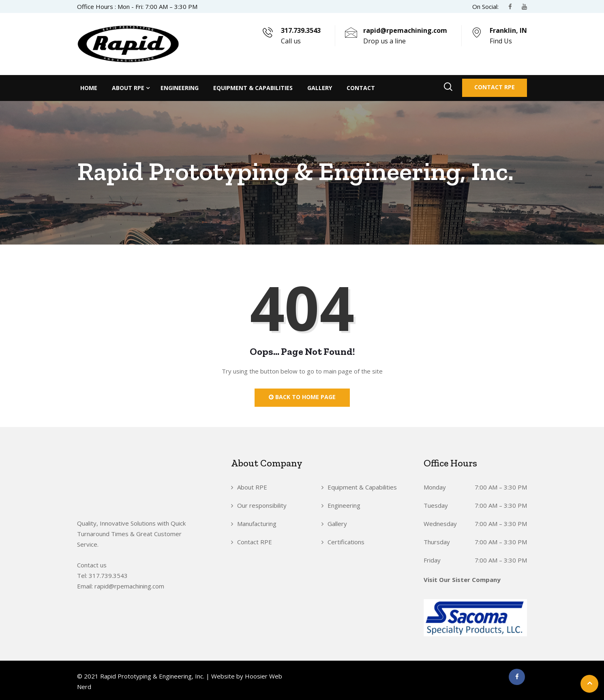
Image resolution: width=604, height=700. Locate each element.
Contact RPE (495, 87)
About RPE (128, 88)
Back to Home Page (302, 397)
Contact (361, 88)
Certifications (346, 542)
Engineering (180, 88)
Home (89, 88)
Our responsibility (262, 505)
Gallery (320, 88)
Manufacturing (257, 524)
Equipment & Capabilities (253, 88)
